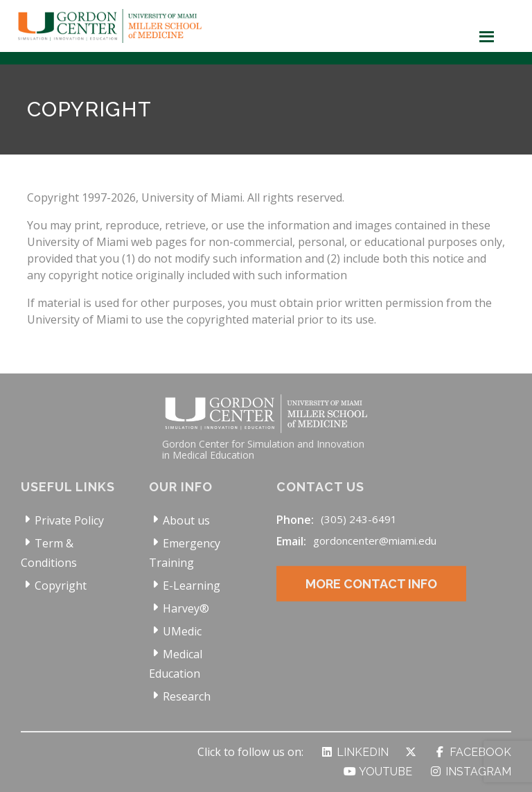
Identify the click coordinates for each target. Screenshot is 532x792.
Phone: (295, 520)
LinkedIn (354, 752)
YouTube (378, 772)
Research (187, 696)
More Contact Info (371, 594)
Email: (291, 541)
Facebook (472, 752)
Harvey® (186, 608)
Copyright (61, 586)
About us (186, 520)
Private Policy (69, 520)
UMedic (182, 631)
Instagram (470, 772)
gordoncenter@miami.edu (375, 540)
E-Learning (192, 586)
